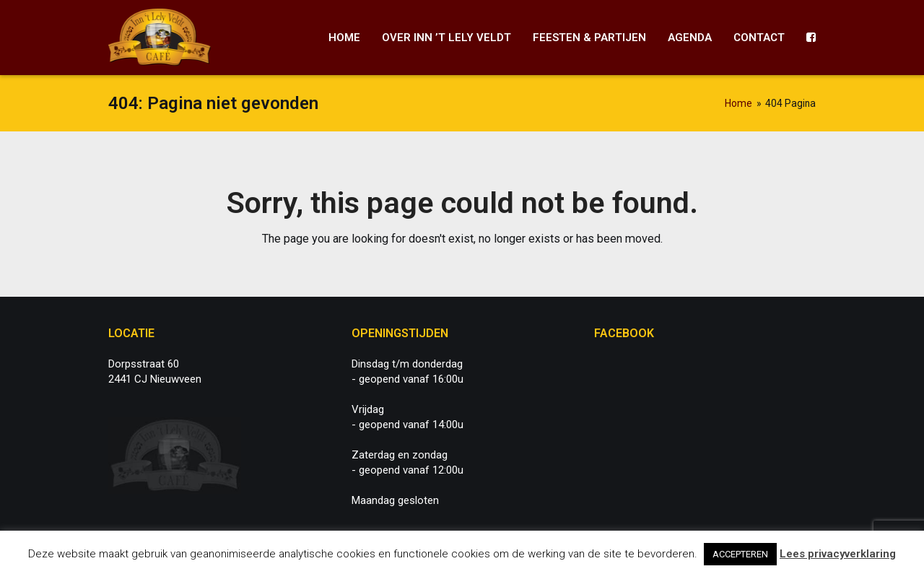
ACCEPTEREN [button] (740, 554)
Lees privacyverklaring (838, 554)
